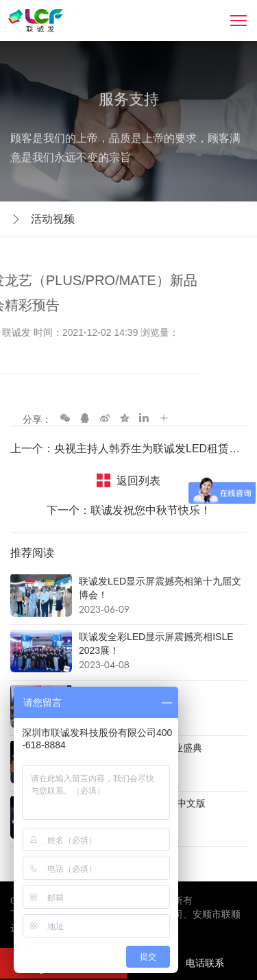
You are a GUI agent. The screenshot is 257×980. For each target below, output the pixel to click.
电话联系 (191, 963)
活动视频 (53, 219)
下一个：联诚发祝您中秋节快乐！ (129, 510)
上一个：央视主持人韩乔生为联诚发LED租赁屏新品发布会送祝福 (128, 449)
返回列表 (138, 481)
